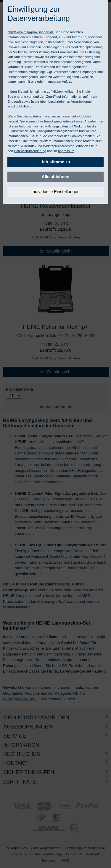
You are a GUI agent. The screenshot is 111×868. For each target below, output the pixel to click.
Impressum (66, 151)
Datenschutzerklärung (30, 151)
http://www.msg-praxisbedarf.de (31, 32)
